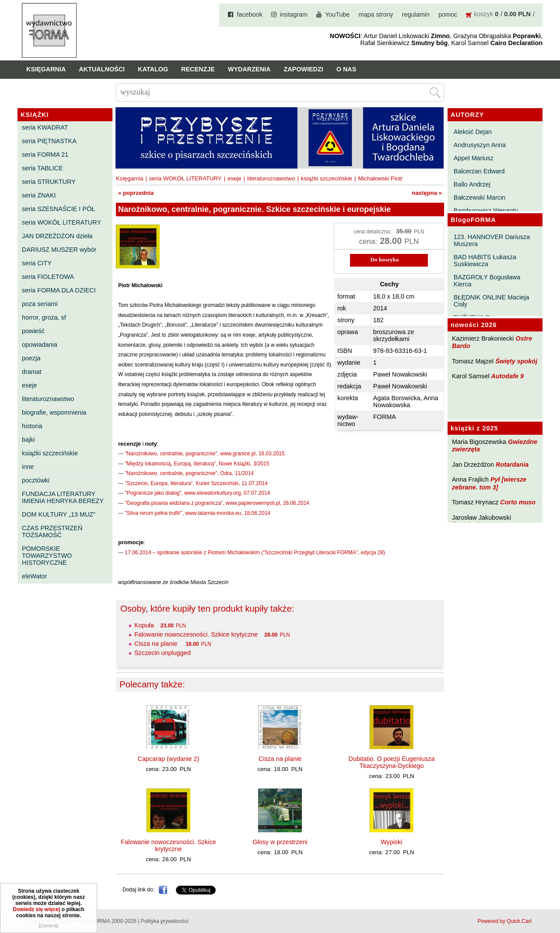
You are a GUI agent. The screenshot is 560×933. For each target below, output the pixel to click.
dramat (32, 372)
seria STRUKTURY (49, 182)
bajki (28, 440)
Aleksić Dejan (473, 132)
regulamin (416, 14)
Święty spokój (516, 361)
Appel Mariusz (474, 158)
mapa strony (376, 14)
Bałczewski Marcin (479, 197)
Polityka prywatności (165, 921)
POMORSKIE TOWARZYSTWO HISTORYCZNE (47, 556)
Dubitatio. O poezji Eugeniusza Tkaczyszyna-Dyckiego (392, 762)
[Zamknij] (49, 926)
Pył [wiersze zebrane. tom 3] (489, 483)
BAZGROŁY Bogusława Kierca (487, 281)
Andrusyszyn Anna (480, 145)
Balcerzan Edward (479, 171)
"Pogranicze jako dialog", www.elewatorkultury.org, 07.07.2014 (197, 493)
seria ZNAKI (39, 195)
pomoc (448, 14)
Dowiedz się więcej (36, 909)
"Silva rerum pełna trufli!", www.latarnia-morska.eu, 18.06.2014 (198, 513)
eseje (29, 385)
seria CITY (37, 263)
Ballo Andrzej (472, 184)
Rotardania (512, 465)
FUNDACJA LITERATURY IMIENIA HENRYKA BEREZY (63, 497)
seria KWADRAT (45, 127)
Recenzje (198, 69)
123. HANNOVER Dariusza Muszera (492, 240)
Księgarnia (46, 69)
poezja (31, 358)
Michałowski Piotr (380, 178)
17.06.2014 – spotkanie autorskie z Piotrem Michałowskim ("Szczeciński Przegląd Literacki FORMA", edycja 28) (255, 553)
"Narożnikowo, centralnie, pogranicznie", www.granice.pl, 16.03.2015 (205, 454)
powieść (33, 331)
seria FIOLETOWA (48, 277)
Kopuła (144, 625)
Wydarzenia (249, 69)
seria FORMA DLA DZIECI (59, 290)
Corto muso (518, 502)
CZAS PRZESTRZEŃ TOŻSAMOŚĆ (52, 532)
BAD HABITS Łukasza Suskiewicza (485, 261)
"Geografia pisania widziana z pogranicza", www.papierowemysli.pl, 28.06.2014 (217, 503)
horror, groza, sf (44, 317)
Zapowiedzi (303, 69)
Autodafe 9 (507, 376)
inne (28, 467)
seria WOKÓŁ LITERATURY (61, 222)
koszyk (483, 14)
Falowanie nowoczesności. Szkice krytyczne (196, 634)
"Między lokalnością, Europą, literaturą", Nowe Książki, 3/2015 (197, 464)
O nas (346, 69)
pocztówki (36, 480)
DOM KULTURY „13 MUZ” (59, 514)
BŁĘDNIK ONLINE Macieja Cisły (492, 301)
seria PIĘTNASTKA (49, 141)
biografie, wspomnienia (54, 412)
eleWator (34, 576)
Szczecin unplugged (163, 653)
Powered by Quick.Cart (505, 921)
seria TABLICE (42, 168)
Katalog (153, 69)
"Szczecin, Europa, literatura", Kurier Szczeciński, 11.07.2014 (196, 483)
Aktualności (102, 69)
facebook (249, 14)
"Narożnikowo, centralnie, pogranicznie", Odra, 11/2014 (189, 473)
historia (32, 426)
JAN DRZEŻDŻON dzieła (57, 236)
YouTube (338, 14)
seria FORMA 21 (45, 155)
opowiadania (40, 345)
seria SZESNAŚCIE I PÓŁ (58, 209)
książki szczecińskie (50, 453)
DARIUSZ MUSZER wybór (59, 250)
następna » (427, 193)
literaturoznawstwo (48, 399)
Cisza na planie (157, 644)
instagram (294, 14)
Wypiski (391, 842)
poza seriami (40, 304)
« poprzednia (136, 193)
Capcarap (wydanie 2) (169, 759)
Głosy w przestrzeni (280, 842)
